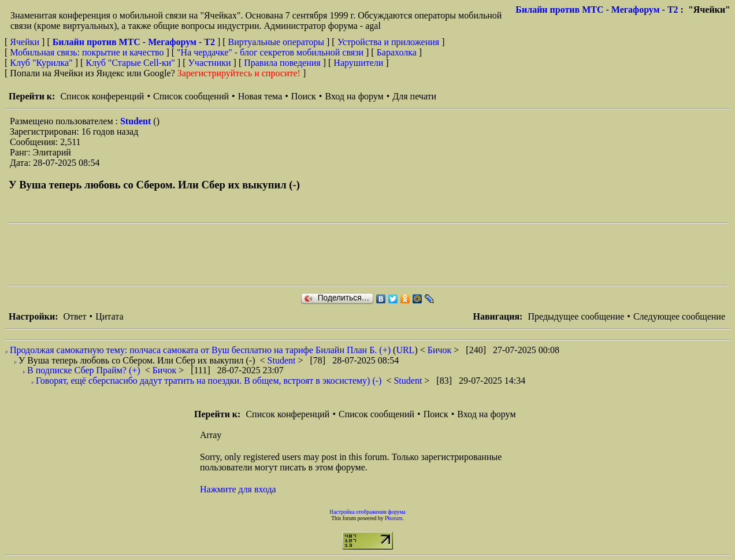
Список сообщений (191, 96)
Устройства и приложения (389, 42)
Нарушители (358, 63)
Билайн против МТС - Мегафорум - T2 (597, 10)
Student (137, 121)
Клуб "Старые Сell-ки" (130, 63)
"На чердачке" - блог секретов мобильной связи (270, 52)
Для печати (414, 96)
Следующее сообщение (679, 316)
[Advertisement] (217, 254)
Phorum (394, 518)
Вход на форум (354, 96)
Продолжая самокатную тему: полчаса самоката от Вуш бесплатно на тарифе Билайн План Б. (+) (200, 350)
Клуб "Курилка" (41, 63)
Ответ (75, 316)
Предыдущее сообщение (576, 316)
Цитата (109, 316)
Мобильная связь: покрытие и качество (87, 52)
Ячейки (26, 42)
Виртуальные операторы (276, 42)
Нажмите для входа (238, 489)
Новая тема (260, 96)
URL (405, 350)
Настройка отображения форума (367, 512)
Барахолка (397, 52)
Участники (210, 63)
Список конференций (102, 96)
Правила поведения (282, 63)
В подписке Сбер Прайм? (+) (84, 370)
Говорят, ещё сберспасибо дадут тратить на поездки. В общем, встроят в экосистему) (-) (209, 381)
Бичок (441, 350)
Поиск (304, 96)
